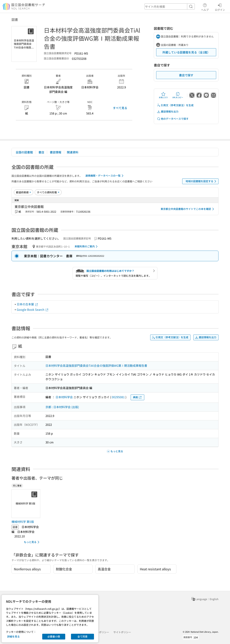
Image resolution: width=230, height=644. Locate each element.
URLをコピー (178, 95)
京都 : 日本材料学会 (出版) (62, 407)
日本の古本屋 (27, 304)
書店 (41, 152)
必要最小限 (54, 636)
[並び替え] (24, 192)
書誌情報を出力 (168, 112)
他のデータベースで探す (173, 119)
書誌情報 (56, 152)
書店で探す (186, 75)
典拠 (137, 397)
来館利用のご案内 (87, 246)
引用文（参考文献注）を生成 (175, 105)
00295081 (118, 397)
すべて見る (120, 108)
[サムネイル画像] (27, 504)
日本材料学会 (64, 397)
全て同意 (82, 636)
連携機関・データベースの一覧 (105, 176)
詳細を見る (13, 636)
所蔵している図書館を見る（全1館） (186, 52)
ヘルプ (205, 7)
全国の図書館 (24, 152)
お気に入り (163, 95)
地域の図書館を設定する (202, 181)
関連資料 (73, 152)
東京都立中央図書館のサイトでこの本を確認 (188, 209)
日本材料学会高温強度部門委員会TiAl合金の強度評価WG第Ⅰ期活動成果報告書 (96, 365)
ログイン (220, 7)
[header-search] (170, 6)
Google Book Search (33, 309)
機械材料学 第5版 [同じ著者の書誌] (23, 522)
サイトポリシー (122, 632)
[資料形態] (48, 192)
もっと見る (32, 542)
